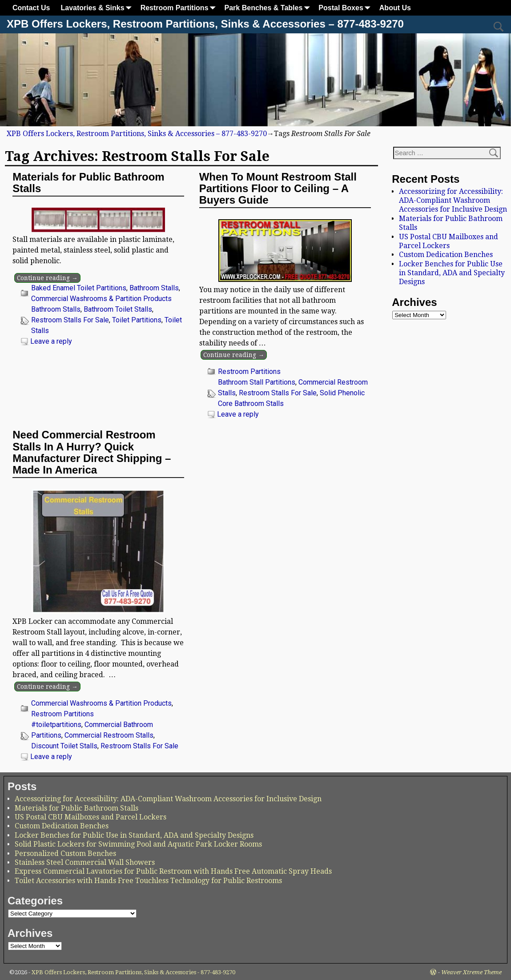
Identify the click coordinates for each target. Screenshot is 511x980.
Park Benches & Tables (269, 8)
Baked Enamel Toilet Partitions (79, 288)
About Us (395, 8)
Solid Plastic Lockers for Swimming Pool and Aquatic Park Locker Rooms (138, 844)
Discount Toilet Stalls (64, 746)
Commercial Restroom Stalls (109, 735)
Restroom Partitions (180, 8)
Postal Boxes (346, 8)
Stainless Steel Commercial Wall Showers (85, 862)
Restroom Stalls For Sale (70, 320)
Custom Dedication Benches (446, 255)
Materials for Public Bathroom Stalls (88, 183)
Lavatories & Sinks (98, 8)
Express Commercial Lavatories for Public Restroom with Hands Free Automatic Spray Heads (173, 871)
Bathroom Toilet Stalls (118, 309)
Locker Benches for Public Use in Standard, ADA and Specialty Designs (452, 273)
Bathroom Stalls (154, 288)
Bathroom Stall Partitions (257, 382)
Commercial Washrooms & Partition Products (101, 299)
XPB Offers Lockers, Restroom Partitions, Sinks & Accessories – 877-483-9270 (205, 24)
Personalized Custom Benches (65, 853)
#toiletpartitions (56, 725)
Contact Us (31, 8)
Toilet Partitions (137, 320)
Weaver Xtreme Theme (471, 972)
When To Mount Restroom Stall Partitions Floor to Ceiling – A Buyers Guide (278, 189)
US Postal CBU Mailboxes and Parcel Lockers (449, 241)
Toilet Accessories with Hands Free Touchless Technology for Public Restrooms (148, 881)
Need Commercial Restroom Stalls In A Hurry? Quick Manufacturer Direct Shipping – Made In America (92, 452)
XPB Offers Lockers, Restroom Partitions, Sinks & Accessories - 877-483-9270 (133, 972)
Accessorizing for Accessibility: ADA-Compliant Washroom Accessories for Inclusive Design (453, 201)
